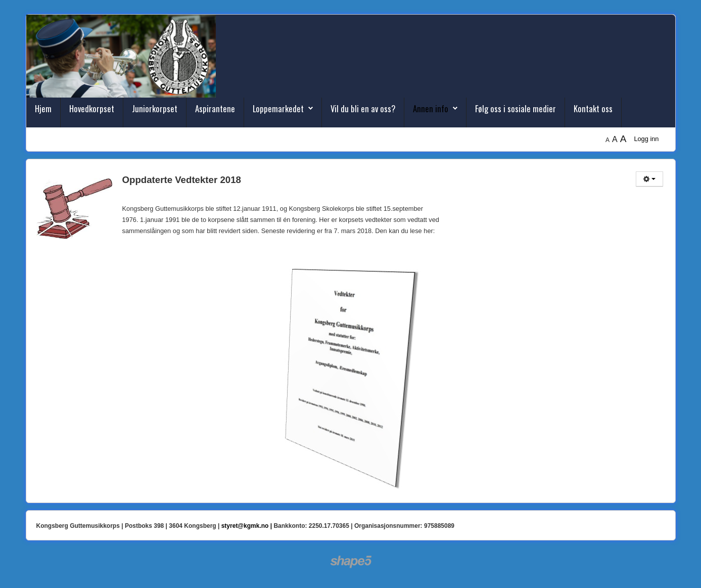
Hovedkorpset (92, 108)
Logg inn (646, 139)
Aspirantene (215, 108)
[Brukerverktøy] (649, 179)
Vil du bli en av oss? (363, 108)
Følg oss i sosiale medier (516, 108)
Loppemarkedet (278, 108)
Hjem (43, 108)
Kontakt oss (593, 108)
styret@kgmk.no (245, 526)
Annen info (431, 108)
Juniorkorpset (155, 108)
